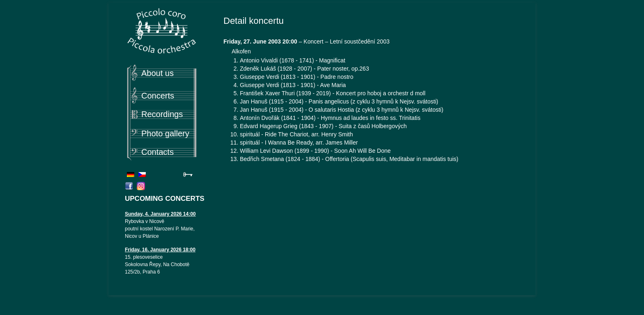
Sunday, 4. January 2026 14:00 (160, 214)
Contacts (158, 152)
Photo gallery (165, 133)
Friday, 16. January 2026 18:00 (160, 250)
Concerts (158, 96)
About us (158, 73)
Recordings (162, 114)
